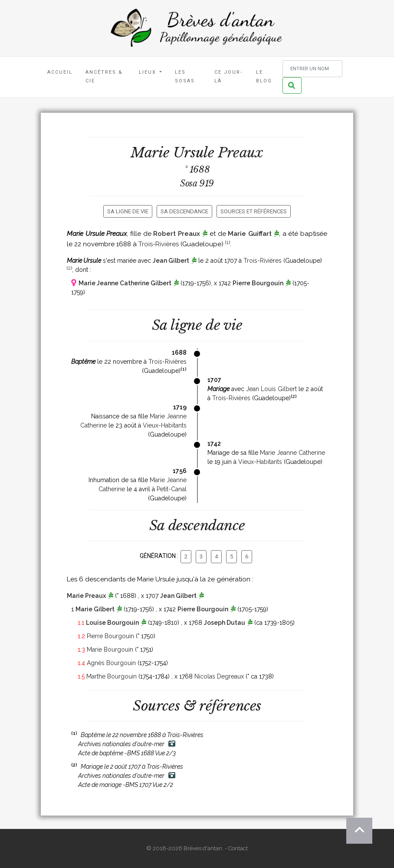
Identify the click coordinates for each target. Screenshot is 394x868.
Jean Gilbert (171, 261)
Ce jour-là (228, 77)
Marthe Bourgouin (112, 676)
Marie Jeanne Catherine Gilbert (125, 283)
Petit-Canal (172, 489)
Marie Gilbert (95, 609)
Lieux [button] (149, 72)
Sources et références (254, 211)
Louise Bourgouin (112, 623)
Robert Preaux (177, 234)
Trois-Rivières (159, 244)
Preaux (241, 153)
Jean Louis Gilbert (271, 389)
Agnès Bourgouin (111, 663)
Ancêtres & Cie (104, 77)
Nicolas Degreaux (219, 676)
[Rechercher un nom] (312, 69)
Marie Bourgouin (110, 649)
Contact (238, 848)
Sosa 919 (197, 183)
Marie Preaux (86, 596)
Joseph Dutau (225, 623)
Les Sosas (185, 77)
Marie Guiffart (250, 234)
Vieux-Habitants (165, 425)
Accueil (60, 72)
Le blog (264, 77)
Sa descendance (184, 211)
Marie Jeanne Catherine (292, 453)
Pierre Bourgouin (258, 283)
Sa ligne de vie (128, 211)
